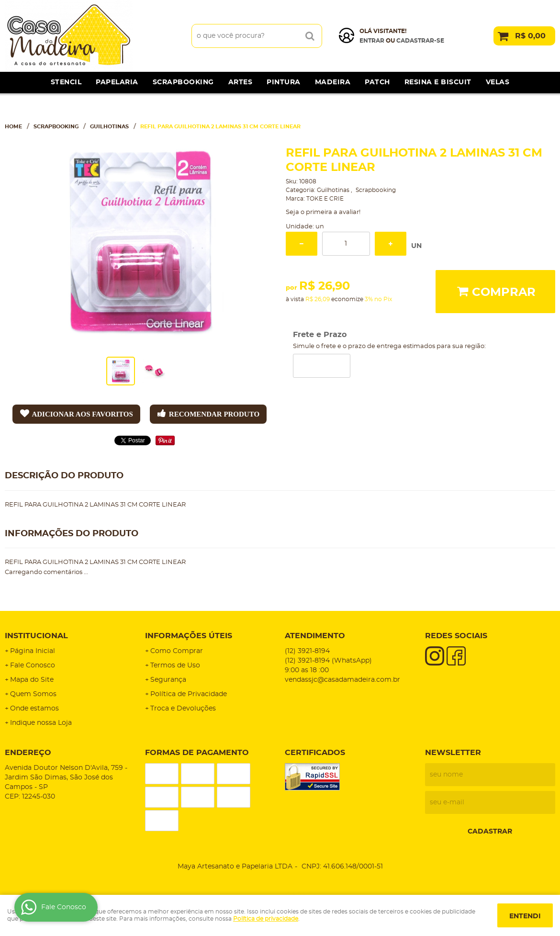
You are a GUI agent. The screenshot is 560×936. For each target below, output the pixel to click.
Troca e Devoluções (183, 709)
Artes (241, 82)
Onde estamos (34, 709)
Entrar (372, 41)
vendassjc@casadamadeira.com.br (342, 680)
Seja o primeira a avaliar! (323, 212)
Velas (498, 82)
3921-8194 (307, 651)
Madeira (333, 82)
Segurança (168, 680)
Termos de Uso (175, 665)
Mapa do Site (32, 680)
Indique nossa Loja (41, 723)
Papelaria (117, 82)
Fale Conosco (33, 665)
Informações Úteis (189, 636)
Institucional (36, 636)
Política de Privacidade (189, 694)
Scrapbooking (183, 82)
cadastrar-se (420, 41)
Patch (377, 82)
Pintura (284, 82)
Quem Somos (33, 694)
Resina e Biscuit (438, 82)
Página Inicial (33, 651)
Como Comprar (177, 651)
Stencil (66, 82)
